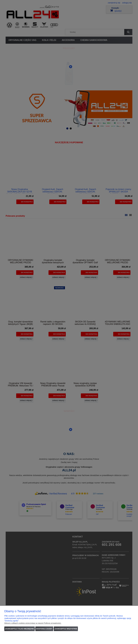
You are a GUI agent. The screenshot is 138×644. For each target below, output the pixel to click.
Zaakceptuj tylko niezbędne (20, 629)
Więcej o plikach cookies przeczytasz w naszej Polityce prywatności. (33, 623)
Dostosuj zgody (44, 629)
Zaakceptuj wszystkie (66, 629)
